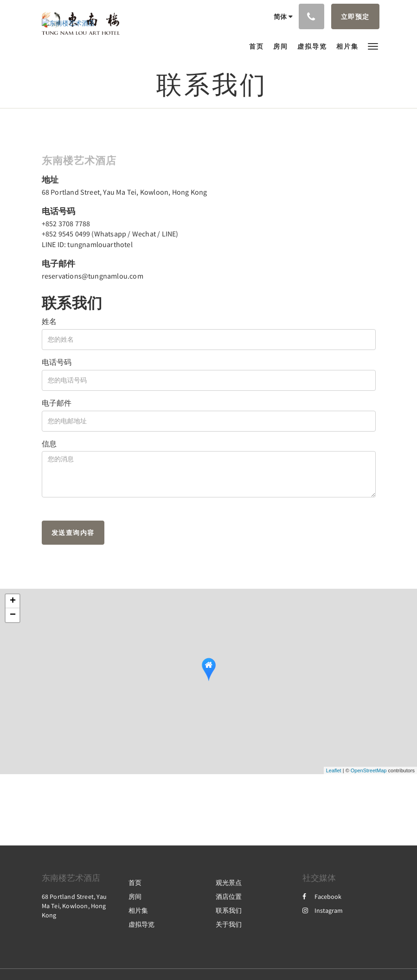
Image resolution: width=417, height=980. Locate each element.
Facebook (322, 897)
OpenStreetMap (369, 770)
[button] (373, 46)
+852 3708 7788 (66, 223)
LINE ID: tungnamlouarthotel (87, 244)
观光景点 (229, 883)
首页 (135, 883)
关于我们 (229, 924)
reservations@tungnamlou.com (93, 276)
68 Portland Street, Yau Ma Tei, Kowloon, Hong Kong (125, 192)
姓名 (49, 321)
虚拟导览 (141, 924)
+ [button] (13, 601)
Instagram (323, 910)
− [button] (13, 615)
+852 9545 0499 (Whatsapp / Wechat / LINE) (110, 234)
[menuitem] (259, 46)
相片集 (138, 910)
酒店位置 (229, 897)
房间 (135, 897)
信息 (49, 444)
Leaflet (334, 770)
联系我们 (229, 910)
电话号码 (57, 362)
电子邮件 (57, 403)
